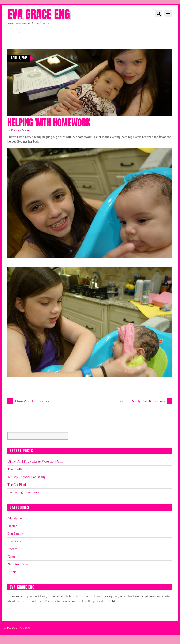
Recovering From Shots (23, 492)
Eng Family (15, 534)
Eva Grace (14, 541)
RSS (17, 32)
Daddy (15, 130)
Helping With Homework (49, 123)
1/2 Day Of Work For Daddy (26, 477)
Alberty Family (18, 518)
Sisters (26, 130)
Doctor (12, 526)
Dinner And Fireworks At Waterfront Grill (35, 461)
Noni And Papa (18, 564)
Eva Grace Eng (15, 628)
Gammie (13, 557)
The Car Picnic (17, 485)
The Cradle (15, 469)
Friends (12, 549)
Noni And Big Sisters (32, 401)
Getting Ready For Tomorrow (141, 401)
